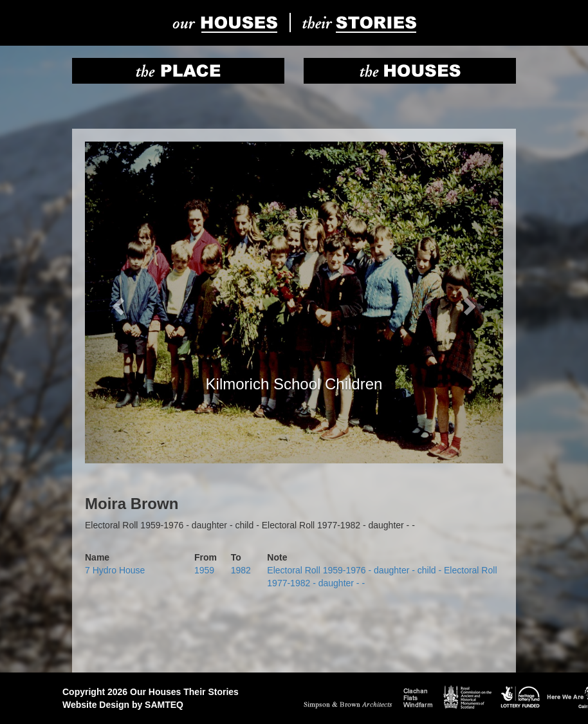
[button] (116, 302)
